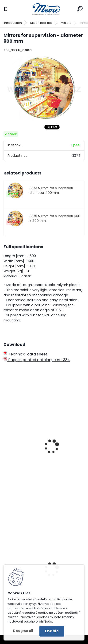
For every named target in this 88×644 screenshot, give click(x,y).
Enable (52, 631)
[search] (80, 9)
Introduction (13, 23)
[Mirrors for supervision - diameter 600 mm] (44, 88)
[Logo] (44, 9)
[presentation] (6, 440)
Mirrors (66, 23)
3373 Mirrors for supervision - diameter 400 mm (53, 190)
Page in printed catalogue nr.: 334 (37, 360)
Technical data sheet (25, 354)
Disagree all (23, 631)
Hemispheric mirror (24, 470)
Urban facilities (41, 23)
